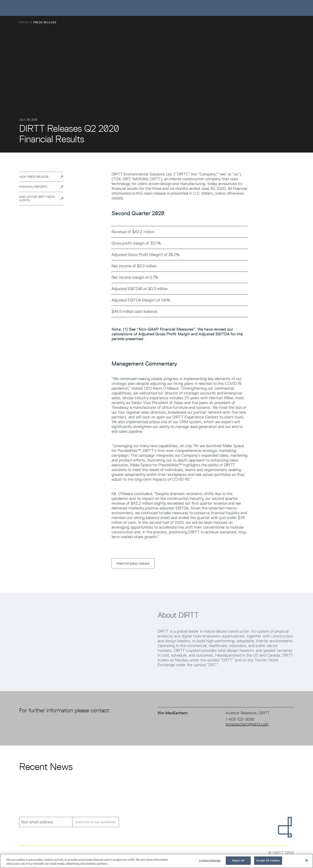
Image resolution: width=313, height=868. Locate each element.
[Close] (307, 861)
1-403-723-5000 (240, 719)
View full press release (133, 563)
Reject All (238, 861)
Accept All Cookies (268, 861)
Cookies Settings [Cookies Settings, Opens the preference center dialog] (210, 861)
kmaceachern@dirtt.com (247, 724)
